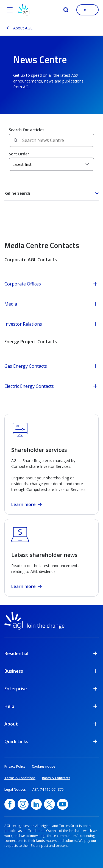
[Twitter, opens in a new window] (49, 804)
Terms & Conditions (20, 778)
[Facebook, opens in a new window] (10, 804)
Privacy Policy (15, 766)
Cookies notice (44, 766)
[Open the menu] (10, 10)
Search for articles (27, 130)
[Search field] (51, 140)
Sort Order (19, 154)
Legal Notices (15, 789)
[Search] (66, 10)
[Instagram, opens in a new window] (23, 804)
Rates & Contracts (56, 778)
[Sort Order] (51, 164)
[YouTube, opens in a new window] (63, 804)
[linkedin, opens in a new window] (36, 804)
